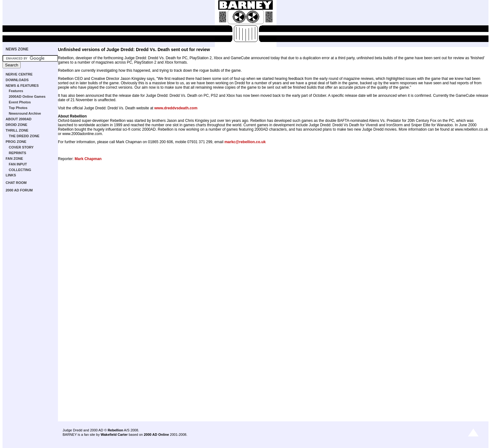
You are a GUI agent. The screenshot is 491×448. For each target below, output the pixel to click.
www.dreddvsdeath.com (176, 108)
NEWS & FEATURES (22, 86)
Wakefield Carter (114, 435)
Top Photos (18, 108)
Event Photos (20, 102)
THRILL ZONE (17, 130)
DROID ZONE (16, 125)
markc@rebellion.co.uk (245, 142)
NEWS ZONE (17, 49)
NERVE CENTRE (19, 74)
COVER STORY (21, 147)
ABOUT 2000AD (19, 119)
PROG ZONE (16, 142)
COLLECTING (20, 170)
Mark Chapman (88, 159)
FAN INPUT (18, 164)
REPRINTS (18, 153)
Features (16, 91)
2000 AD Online (156, 435)
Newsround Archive (25, 113)
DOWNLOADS (17, 80)
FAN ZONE (14, 159)
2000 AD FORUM (19, 190)
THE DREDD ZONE (24, 136)
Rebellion (116, 430)
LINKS (11, 175)
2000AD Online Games (27, 96)
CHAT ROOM (16, 183)
